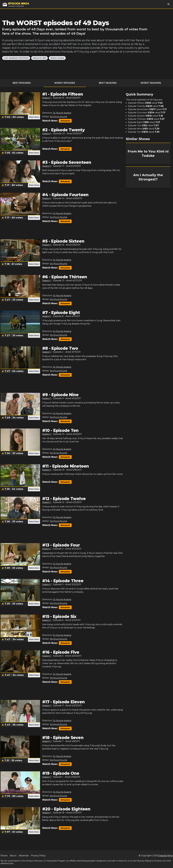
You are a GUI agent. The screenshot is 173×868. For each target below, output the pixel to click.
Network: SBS (39, 58)
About (13, 856)
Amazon (65, 121)
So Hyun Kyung (59, 117)
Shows (4, 856)
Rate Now (34, 117)
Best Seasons (108, 83)
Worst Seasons (151, 83)
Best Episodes (22, 83)
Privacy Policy (38, 856)
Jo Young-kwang (62, 113)
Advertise (24, 856)
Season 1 (47, 98)
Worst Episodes (65, 83)
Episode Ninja (165, 856)
